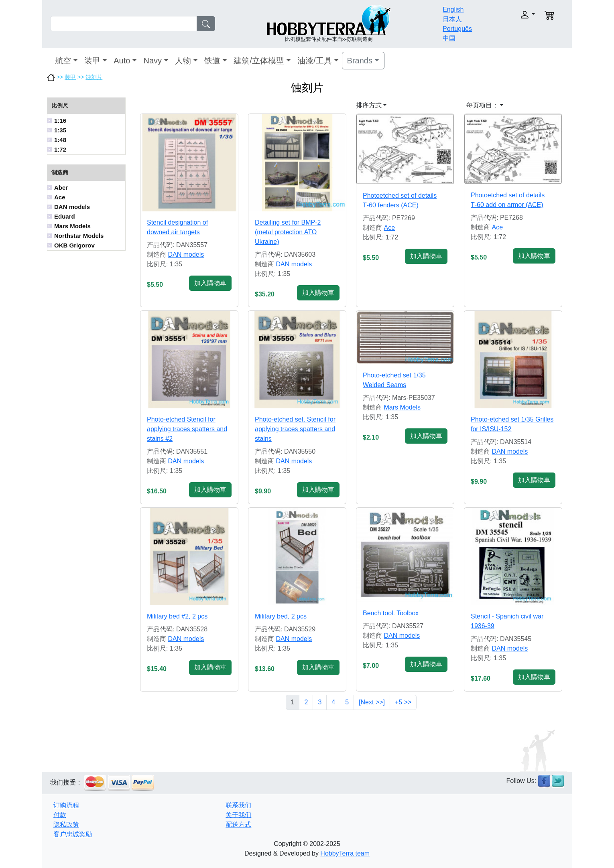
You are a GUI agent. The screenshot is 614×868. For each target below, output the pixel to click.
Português (457, 29)
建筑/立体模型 (259, 61)
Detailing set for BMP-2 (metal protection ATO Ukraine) (288, 232)
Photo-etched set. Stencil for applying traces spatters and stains (295, 429)
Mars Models (72, 226)
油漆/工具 (315, 61)
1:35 (60, 130)
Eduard (65, 216)
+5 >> (403, 702)
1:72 (60, 149)
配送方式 (238, 824)
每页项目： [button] (482, 105)
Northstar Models (79, 236)
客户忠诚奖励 (73, 834)
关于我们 (238, 815)
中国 (449, 38)
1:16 (60, 121)
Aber (61, 188)
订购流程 (66, 805)
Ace (60, 197)
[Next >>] (372, 702)
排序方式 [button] (369, 105)
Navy (152, 61)
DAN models (72, 207)
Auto (122, 61)
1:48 (60, 140)
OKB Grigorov (74, 245)
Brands (360, 61)
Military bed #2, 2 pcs (177, 616)
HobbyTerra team (345, 853)
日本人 (452, 19)
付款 (60, 815)
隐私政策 (66, 824)
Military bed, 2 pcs (281, 616)
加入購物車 (210, 283)
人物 (183, 61)
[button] (511, 15)
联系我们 (238, 805)
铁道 (212, 61)
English (453, 9)
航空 (63, 61)
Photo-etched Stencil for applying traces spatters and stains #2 (187, 429)
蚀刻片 (94, 77)
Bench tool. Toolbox (391, 613)
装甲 (92, 61)
